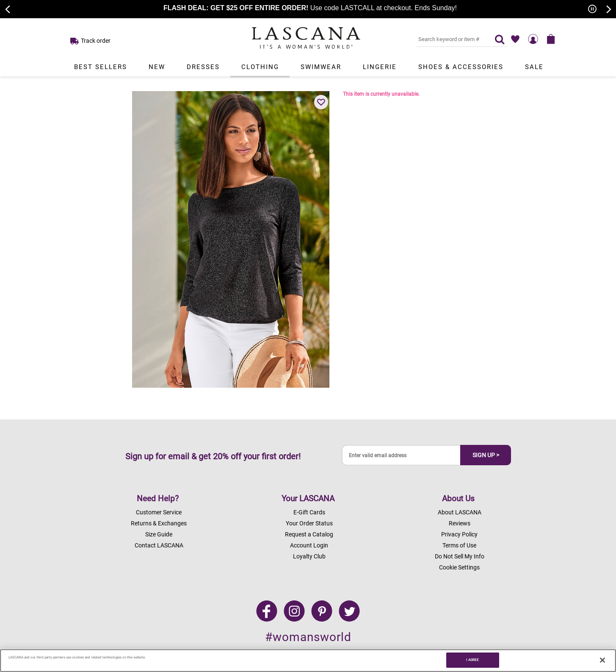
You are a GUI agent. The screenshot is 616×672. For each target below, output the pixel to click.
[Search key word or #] (450, 39)
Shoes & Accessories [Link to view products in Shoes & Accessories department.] (461, 67)
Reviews (460, 523)
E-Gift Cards (309, 512)
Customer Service (159, 512)
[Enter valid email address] (401, 455)
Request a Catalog (309, 534)
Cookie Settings (459, 567)
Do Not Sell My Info (460, 556)
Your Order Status (309, 523)
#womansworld (308, 637)
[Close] (602, 660)
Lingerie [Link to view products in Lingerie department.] (380, 67)
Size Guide (159, 534)
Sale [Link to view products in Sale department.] (534, 67)
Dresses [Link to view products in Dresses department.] (203, 67)
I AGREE (472, 660)
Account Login (309, 545)
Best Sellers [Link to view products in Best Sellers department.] (101, 67)
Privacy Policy (459, 534)
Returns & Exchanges (159, 523)
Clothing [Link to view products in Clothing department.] (260, 67)
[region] (308, 661)
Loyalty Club (309, 556)
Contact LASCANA (159, 545)
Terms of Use (459, 545)
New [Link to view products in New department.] (157, 67)
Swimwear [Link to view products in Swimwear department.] (321, 67)
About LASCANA (460, 512)
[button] (321, 102)
